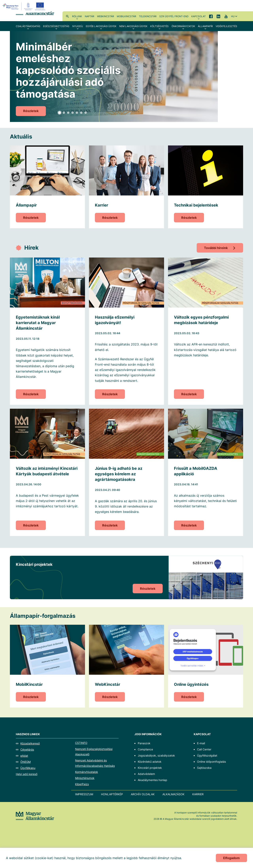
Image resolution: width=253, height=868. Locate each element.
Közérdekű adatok (150, 762)
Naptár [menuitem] (90, 16)
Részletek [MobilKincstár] (31, 697)
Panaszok (144, 743)
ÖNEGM (25, 762)
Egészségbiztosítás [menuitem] (56, 26)
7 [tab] (86, 113)
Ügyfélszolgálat (207, 755)
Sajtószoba (204, 768)
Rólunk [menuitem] (77, 16)
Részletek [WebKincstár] (110, 697)
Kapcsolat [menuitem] (199, 16)
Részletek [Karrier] (110, 218)
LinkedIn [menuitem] (218, 16)
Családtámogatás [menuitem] (28, 26)
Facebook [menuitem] (211, 16)
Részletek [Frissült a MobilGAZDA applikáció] (189, 525)
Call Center (204, 749)
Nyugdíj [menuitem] (78, 26)
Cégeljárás (27, 750)
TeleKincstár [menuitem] (148, 16)
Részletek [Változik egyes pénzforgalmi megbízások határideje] (189, 394)
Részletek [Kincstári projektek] (148, 589)
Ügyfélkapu (28, 768)
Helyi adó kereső (27, 774)
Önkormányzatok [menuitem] (183, 26)
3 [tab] (68, 113)
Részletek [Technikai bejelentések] (189, 218)
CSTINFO (81, 743)
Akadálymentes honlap (152, 780)
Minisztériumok (85, 778)
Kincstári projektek (150, 768)
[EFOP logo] (24, 6)
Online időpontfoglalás (211, 762)
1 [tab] (59, 113)
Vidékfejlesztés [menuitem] (226, 26)
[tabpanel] (126, 76)
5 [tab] (77, 113)
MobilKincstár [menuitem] (126, 16)
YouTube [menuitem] (226, 16)
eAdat (24, 756)
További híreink (216, 248)
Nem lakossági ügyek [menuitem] (133, 26)
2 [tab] (64, 113)
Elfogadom (231, 858)
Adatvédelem (146, 774)
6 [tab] (81, 113)
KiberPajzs (82, 784)
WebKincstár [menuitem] (106, 16)
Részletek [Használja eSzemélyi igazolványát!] (110, 394)
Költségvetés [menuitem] (159, 26)
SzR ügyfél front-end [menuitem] (174, 16)
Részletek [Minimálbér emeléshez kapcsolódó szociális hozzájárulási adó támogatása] (31, 111)
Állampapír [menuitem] (205, 26)
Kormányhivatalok (87, 772)
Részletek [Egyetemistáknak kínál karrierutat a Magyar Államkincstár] (31, 394)
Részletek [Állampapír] (31, 218)
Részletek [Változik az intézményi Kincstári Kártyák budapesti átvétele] (31, 525)
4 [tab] (73, 113)
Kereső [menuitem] (67, 16)
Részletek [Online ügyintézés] (189, 697)
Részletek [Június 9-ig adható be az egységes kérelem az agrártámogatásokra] (110, 525)
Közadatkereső (30, 743)
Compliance (145, 749)
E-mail (201, 743)
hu (233, 16)
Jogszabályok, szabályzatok (156, 755)
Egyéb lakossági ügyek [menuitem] (101, 26)
